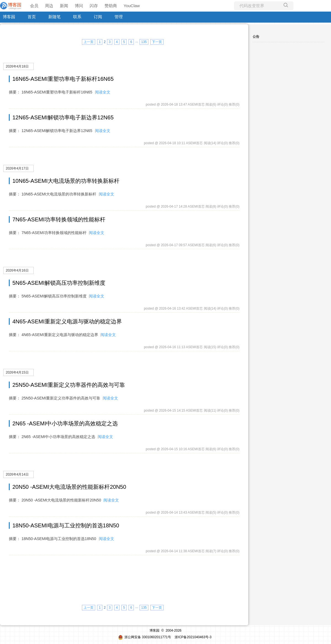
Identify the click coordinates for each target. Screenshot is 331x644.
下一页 (157, 42)
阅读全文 (103, 92)
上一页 (89, 42)
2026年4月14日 (17, 474)
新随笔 (54, 17)
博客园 (9, 17)
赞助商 (111, 6)
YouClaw (132, 6)
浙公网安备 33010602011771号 (145, 637)
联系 (77, 17)
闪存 (94, 6)
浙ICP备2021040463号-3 (193, 637)
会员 (34, 6)
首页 (32, 17)
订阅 (98, 17)
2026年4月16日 (17, 270)
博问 (79, 6)
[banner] (11, 6)
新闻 (64, 6)
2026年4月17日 (17, 168)
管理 (119, 17)
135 (144, 42)
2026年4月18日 (17, 66)
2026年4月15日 (17, 372)
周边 (49, 6)
